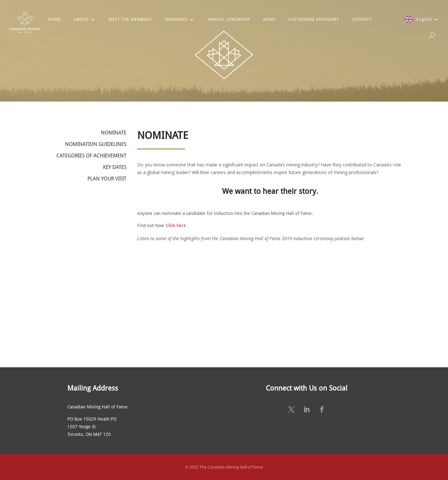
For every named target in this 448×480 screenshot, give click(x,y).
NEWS (269, 19)
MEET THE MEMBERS (130, 19)
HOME (54, 19)
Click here (176, 225)
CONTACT (362, 19)
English (424, 19)
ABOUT (82, 19)
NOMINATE (176, 19)
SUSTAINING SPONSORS (314, 19)
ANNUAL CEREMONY (229, 19)
